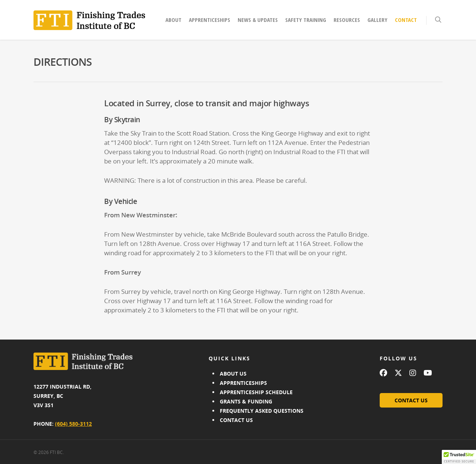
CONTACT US (236, 420)
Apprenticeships (210, 20)
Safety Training (306, 20)
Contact (406, 20)
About (173, 20)
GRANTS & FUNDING (246, 401)
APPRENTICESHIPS (243, 383)
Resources (347, 20)
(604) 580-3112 (73, 424)
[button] (459, 457)
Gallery (377, 20)
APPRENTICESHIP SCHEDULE (256, 392)
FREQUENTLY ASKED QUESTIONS (262, 411)
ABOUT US (233, 374)
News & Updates (258, 20)
